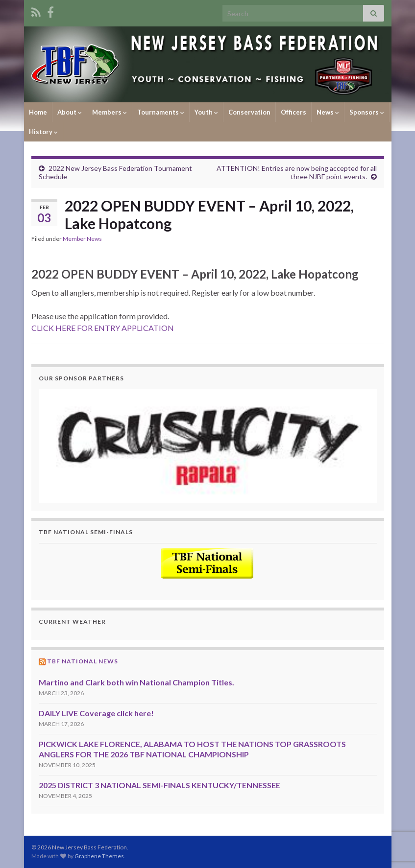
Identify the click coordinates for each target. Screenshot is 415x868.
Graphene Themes (99, 856)
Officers (293, 112)
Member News (82, 239)
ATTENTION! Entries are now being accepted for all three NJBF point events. (297, 172)
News (328, 112)
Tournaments (161, 112)
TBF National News (83, 661)
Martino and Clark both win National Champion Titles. (136, 682)
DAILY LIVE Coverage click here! (96, 713)
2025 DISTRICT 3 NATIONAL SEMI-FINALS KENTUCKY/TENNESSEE (159, 785)
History (43, 132)
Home (38, 112)
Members (110, 112)
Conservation (249, 112)
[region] (208, 446)
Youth (206, 112)
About (70, 112)
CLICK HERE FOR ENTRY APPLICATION (103, 328)
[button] (208, 446)
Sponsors (367, 112)
